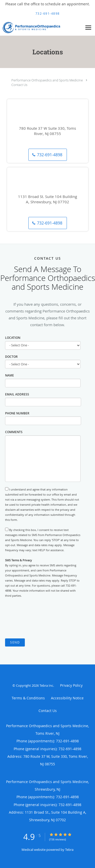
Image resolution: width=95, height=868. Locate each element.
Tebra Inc (46, 685)
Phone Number (17, 413)
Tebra (69, 850)
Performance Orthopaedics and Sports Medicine (47, 80)
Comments (14, 432)
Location (13, 338)
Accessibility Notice (67, 698)
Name (9, 375)
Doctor (11, 357)
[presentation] (44, 618)
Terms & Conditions (28, 698)
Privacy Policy (71, 685)
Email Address (17, 394)
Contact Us (19, 85)
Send (15, 642)
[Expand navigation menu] (88, 27)
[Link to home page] (41, 28)
